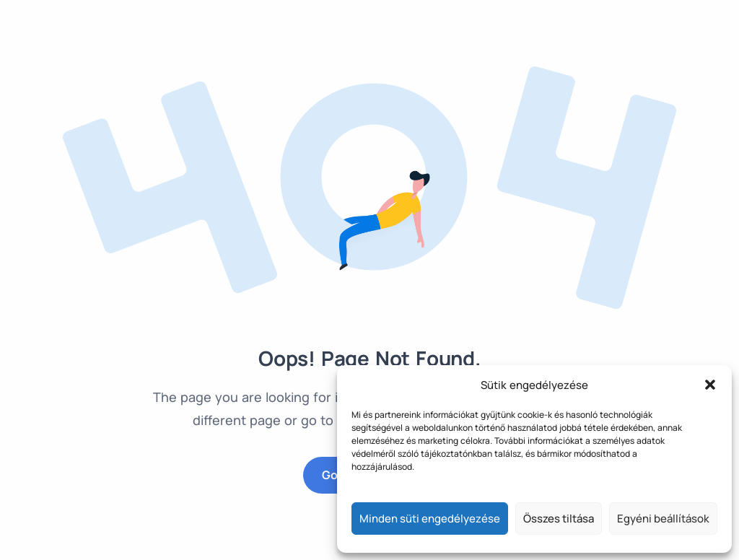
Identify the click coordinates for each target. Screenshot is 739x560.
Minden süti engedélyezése (430, 519)
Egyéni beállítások (663, 519)
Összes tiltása (559, 519)
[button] (710, 385)
